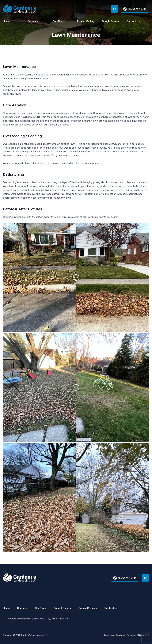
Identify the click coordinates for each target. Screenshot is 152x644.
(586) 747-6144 (135, 9)
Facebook (114, 9)
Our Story (58, 21)
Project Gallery (86, 21)
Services (33, 21)
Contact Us (133, 21)
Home (6, 21)
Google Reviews (111, 21)
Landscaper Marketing (115, 635)
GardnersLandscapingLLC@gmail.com (25, 619)
